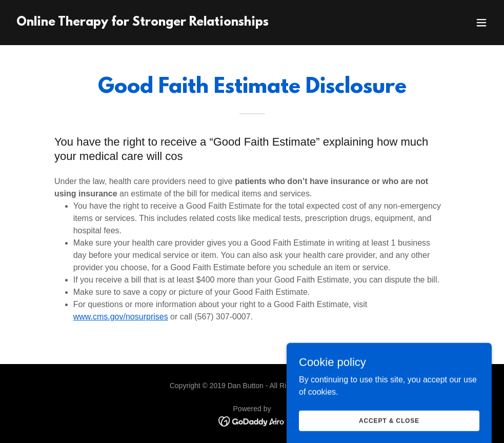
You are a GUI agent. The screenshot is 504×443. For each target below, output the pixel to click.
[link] (143, 23)
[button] (481, 23)
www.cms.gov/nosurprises (121, 317)
